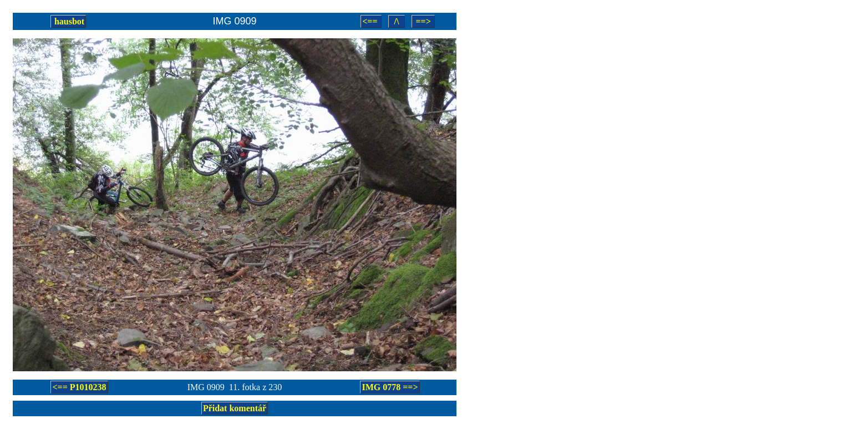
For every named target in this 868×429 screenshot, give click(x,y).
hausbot (68, 21)
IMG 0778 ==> (390, 387)
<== (371, 21)
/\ (397, 21)
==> (423, 21)
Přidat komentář (235, 408)
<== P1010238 (79, 387)
